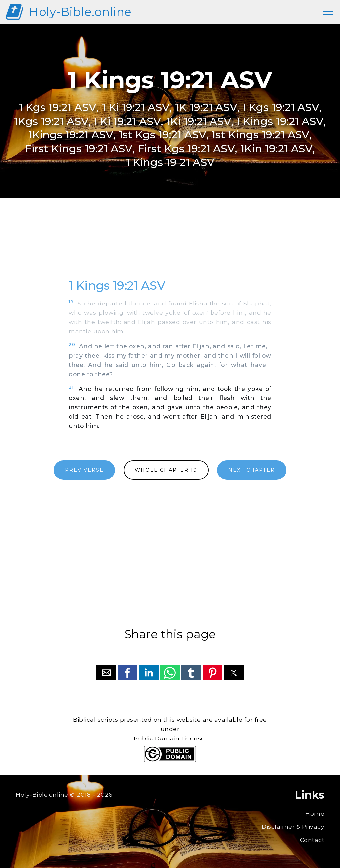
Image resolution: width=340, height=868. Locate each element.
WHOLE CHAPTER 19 (166, 470)
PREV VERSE (84, 470)
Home (315, 813)
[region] (170, 245)
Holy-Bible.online (80, 12)
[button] (106, 673)
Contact (312, 840)
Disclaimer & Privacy (293, 827)
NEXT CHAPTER (252, 470)
